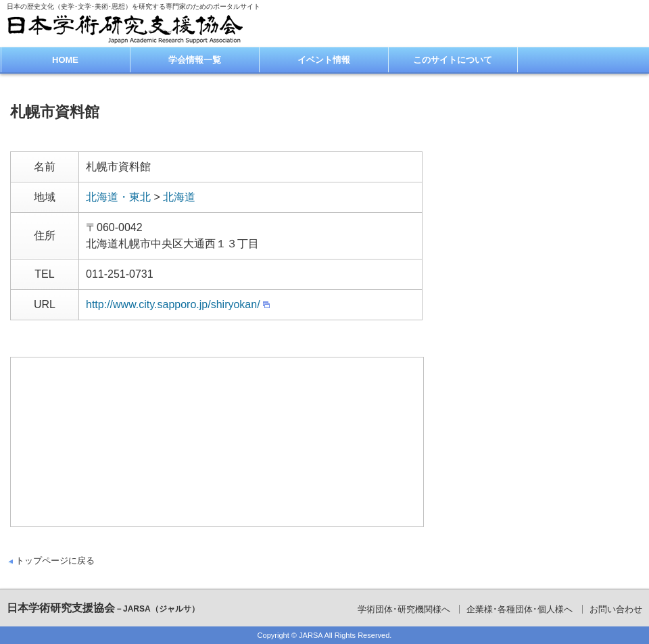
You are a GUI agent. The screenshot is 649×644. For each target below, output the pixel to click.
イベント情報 (324, 60)
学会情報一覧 (195, 60)
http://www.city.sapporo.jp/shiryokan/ (173, 304)
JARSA (311, 635)
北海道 (179, 197)
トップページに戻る (55, 561)
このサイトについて (453, 60)
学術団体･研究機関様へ (404, 609)
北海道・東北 (118, 197)
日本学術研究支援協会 (103, 608)
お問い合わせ (616, 609)
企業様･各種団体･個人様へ (520, 609)
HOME (65, 60)
